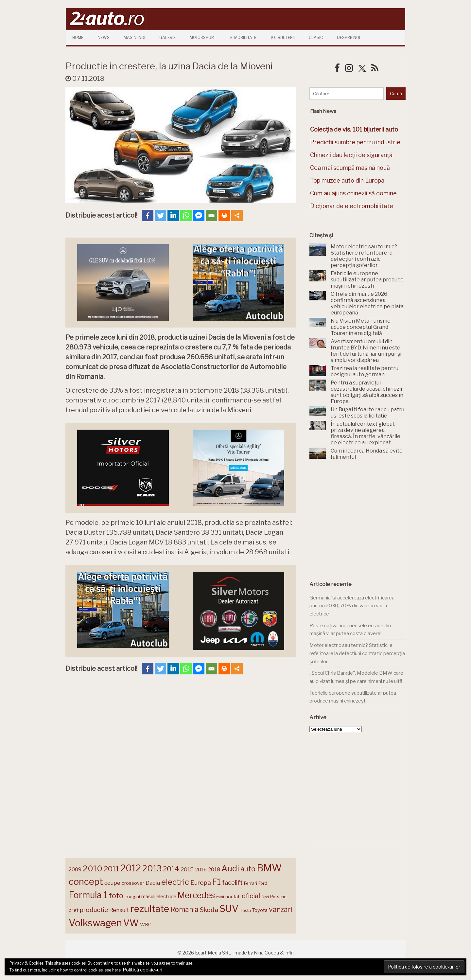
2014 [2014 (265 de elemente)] (171, 869)
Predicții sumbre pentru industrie (355, 142)
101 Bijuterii (283, 37)
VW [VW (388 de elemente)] (131, 923)
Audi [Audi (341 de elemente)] (230, 868)
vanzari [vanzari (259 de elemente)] (281, 909)
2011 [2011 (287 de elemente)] (111, 869)
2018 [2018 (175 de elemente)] (214, 870)
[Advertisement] (358, 521)
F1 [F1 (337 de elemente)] (217, 882)
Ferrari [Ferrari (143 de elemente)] (251, 883)
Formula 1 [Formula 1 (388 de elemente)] (88, 895)
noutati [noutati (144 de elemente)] (233, 897)
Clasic (316, 37)
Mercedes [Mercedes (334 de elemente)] (196, 895)
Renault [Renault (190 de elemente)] (119, 910)
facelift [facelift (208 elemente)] (232, 882)
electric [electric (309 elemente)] (175, 882)
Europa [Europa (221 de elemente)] (201, 882)
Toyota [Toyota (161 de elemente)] (260, 910)
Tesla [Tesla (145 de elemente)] (245, 910)
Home (78, 37)
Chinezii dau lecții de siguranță (351, 155)
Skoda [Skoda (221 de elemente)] (209, 910)
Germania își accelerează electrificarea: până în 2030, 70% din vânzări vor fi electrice (352, 606)
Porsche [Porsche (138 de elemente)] (278, 897)
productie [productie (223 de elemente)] (94, 910)
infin (289, 953)
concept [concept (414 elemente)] (86, 882)
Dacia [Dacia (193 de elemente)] (153, 883)
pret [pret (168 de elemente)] (74, 910)
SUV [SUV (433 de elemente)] (229, 909)
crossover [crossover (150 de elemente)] (133, 883)
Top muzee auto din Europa (347, 180)
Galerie (167, 37)
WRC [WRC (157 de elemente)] (146, 925)
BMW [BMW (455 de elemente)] (269, 868)
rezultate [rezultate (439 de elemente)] (150, 909)
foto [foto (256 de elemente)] (116, 896)
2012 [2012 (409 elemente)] (131, 868)
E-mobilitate (243, 37)
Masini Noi (134, 37)
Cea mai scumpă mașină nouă (350, 168)
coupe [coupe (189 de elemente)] (112, 883)
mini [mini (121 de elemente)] (220, 897)
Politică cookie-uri (142, 970)
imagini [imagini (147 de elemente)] (132, 897)
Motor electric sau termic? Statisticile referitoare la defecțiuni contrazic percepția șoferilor (357, 653)
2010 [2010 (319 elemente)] (93, 869)
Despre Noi (349, 37)
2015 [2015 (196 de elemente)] (187, 869)
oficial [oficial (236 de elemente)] (251, 896)
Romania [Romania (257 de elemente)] (184, 909)
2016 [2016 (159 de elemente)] (201, 870)
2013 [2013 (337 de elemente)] (152, 868)
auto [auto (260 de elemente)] (248, 869)
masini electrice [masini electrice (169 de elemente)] (159, 896)
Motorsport (203, 37)
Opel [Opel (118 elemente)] (265, 897)
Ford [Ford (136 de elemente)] (263, 883)
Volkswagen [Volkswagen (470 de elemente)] (95, 923)
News (104, 37)
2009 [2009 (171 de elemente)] (75, 870)
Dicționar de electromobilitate (352, 206)
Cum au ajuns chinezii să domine (353, 193)
